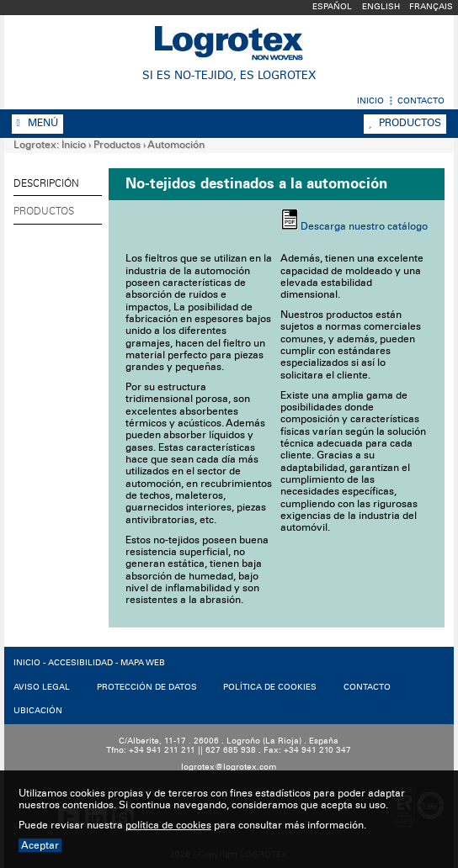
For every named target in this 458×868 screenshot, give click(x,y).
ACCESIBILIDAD (80, 663)
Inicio (370, 101)
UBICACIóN (38, 711)
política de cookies (168, 825)
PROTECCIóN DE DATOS (147, 687)
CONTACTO (367, 687)
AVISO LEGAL (42, 687)
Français (431, 7)
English (381, 7)
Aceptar (40, 845)
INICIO (27, 663)
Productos (405, 123)
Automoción (176, 145)
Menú (37, 123)
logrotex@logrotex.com (229, 767)
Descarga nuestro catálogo (364, 226)
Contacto (421, 101)
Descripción (46, 183)
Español (332, 7)
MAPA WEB (143, 663)
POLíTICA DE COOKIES (270, 687)
